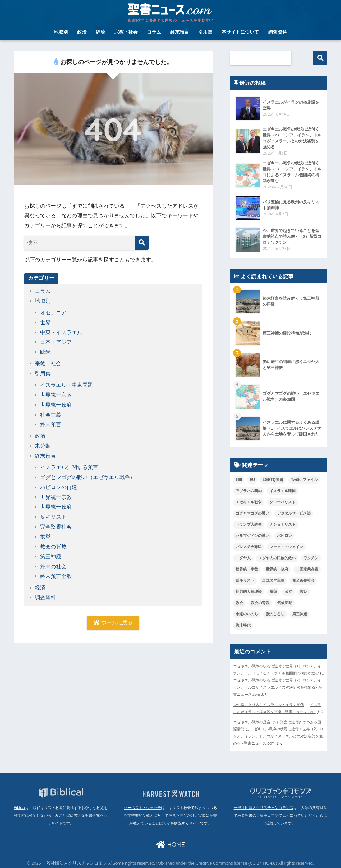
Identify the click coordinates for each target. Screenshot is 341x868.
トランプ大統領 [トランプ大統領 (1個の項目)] (249, 525)
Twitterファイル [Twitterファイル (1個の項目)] (304, 481)
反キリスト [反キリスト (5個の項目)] (245, 581)
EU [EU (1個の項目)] (252, 481)
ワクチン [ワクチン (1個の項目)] (311, 559)
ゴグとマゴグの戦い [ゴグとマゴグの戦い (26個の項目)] (252, 514)
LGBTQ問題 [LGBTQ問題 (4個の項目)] (273, 481)
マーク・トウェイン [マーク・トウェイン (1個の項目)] (286, 548)
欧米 (45, 351)
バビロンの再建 (59, 484)
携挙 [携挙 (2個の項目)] (273, 592)
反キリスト (53, 513)
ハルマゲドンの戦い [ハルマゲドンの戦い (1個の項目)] (252, 537)
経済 (100, 32)
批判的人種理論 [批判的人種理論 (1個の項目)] (249, 592)
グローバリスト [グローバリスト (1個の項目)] (283, 503)
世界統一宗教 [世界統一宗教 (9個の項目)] (247, 570)
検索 (320, 58)
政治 (82, 32)
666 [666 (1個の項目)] (239, 481)
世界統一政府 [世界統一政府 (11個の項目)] (277, 570)
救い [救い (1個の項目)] (304, 592)
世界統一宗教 (56, 393)
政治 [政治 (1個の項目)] (288, 592)
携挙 (45, 533)
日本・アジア (56, 342)
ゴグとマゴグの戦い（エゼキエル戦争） (88, 475)
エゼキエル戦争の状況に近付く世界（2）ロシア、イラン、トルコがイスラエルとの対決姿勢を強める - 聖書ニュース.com (278, 688)
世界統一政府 (56, 403)
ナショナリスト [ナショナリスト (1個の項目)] (283, 525)
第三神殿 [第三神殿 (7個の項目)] (300, 615)
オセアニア (53, 312)
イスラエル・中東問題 (67, 383)
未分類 (43, 444)
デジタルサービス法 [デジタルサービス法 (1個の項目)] (294, 514)
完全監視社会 (56, 523)
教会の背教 (53, 543)
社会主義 (51, 413)
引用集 (205, 32)
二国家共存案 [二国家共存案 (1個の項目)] (307, 570)
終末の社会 (53, 562)
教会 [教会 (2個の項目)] (239, 603)
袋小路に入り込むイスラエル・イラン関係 (269, 704)
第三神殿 (51, 552)
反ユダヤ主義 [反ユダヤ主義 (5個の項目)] (273, 581)
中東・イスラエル (61, 332)
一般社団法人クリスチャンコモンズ (264, 806)
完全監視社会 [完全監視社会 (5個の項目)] (303, 581)
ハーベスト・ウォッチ (142, 806)
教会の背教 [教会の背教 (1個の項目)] (260, 603)
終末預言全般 (56, 572)
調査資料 (278, 32)
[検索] (142, 243)
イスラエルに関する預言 (69, 465)
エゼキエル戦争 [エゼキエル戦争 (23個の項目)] (249, 503)
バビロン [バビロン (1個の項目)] (284, 537)
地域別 (61, 32)
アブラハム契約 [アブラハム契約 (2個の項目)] (249, 492)
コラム (154, 32)
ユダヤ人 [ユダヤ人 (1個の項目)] (243, 559)
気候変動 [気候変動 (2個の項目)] (285, 603)
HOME (170, 843)
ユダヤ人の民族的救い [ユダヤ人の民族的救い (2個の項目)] (277, 559)
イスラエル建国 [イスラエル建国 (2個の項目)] (283, 492)
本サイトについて (240, 32)
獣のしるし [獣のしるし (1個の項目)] (275, 615)
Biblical (20, 806)
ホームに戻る (113, 618)
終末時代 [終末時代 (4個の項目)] (243, 626)
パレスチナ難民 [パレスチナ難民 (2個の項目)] (249, 548)
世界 (45, 322)
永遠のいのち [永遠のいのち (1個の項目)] (247, 615)
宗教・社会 (126, 32)
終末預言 (180, 32)
